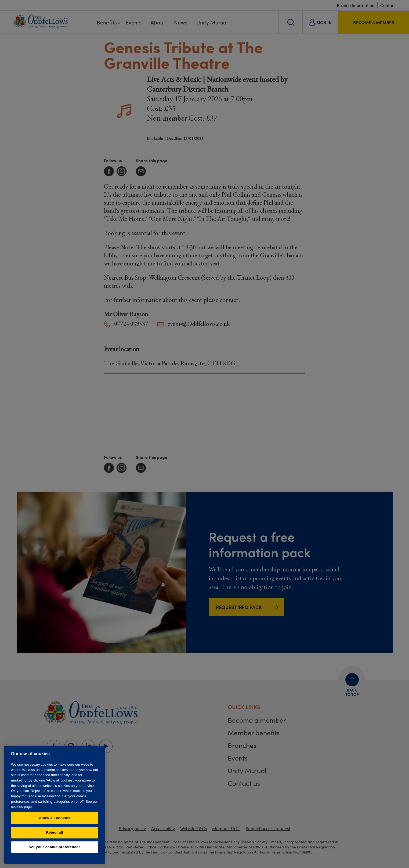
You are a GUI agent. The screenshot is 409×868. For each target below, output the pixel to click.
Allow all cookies (55, 818)
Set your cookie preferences (55, 847)
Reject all (55, 832)
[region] (55, 805)
